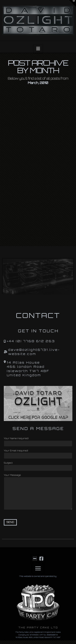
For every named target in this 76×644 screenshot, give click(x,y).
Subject (38, 466)
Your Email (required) (38, 453)
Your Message (38, 477)
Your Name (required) (38, 441)
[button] (38, 49)
